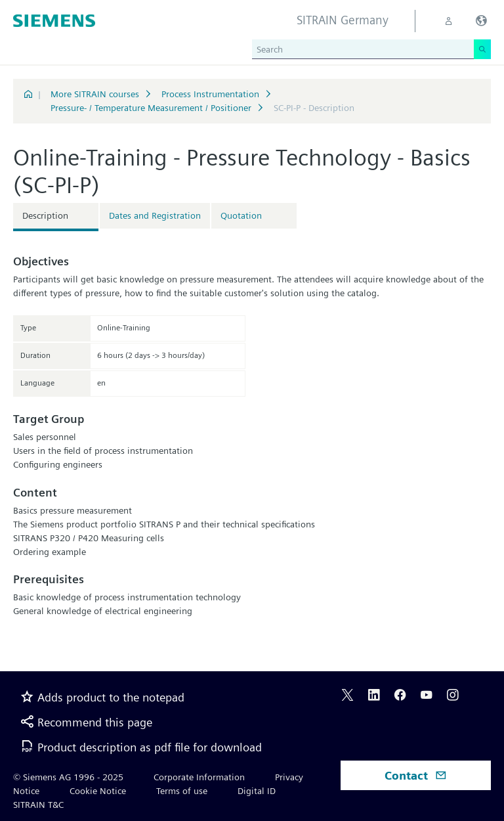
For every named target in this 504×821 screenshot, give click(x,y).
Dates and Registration (155, 215)
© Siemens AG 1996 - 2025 (68, 777)
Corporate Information (199, 777)
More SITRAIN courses (95, 94)
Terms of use (182, 791)
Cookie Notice (98, 791)
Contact (416, 775)
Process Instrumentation (210, 94)
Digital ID (257, 791)
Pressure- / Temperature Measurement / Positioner (151, 108)
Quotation (241, 215)
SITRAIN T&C (38, 805)
